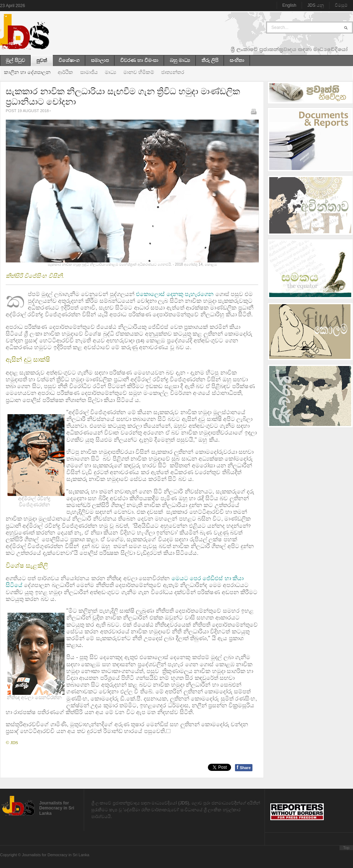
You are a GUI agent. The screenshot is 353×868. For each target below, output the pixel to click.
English (289, 5)
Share (244, 767)
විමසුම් (341, 5)
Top (346, 848)
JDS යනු (316, 5)
